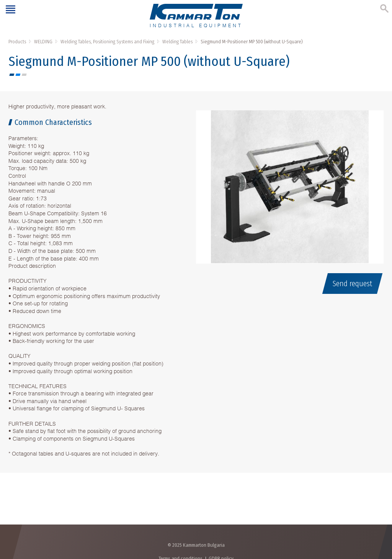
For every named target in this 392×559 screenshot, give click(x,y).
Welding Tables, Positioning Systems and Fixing (107, 42)
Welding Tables (177, 42)
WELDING (43, 42)
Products (17, 42)
